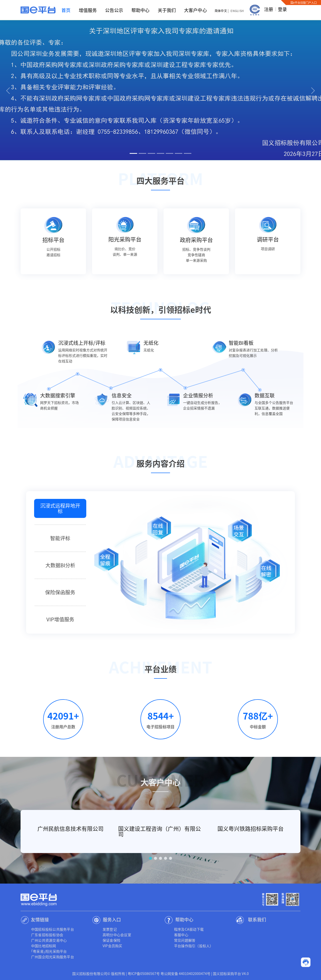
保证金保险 (111, 940)
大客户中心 (195, 10)
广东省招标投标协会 (47, 935)
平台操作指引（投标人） (194, 946)
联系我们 (257, 919)
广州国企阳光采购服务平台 (53, 957)
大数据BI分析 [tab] (60, 565)
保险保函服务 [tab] (60, 592)
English (237, 11)
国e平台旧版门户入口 (304, 3)
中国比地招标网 (44, 946)
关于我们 (167, 10)
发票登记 (110, 929)
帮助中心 (141, 10)
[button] (8, 90)
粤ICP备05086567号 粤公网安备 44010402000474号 (169, 973)
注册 (269, 9)
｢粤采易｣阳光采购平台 (49, 951)
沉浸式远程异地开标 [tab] (60, 508)
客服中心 (181, 935)
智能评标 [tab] (60, 538)
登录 (282, 9)
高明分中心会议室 (117, 935)
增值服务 (88, 10)
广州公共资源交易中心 (49, 940)
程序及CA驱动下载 (189, 929)
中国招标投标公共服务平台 (53, 929)
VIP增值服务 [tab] (60, 619)
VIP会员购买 (112, 946)
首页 (66, 10)
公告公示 (114, 10)
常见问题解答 (185, 940)
